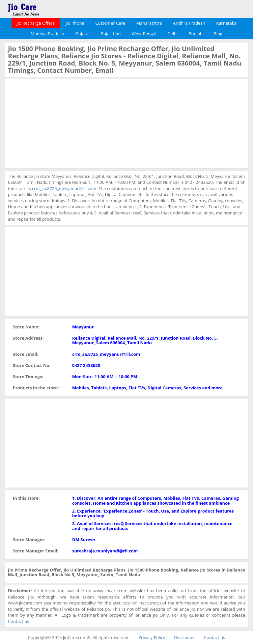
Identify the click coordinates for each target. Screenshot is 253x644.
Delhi (172, 34)
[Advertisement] (57, 123)
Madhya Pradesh (47, 34)
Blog (218, 34)
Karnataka (226, 23)
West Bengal (144, 34)
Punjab (196, 34)
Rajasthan (111, 34)
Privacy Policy (152, 637)
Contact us (18, 621)
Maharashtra (149, 23)
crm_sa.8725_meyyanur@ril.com (64, 188)
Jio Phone (75, 23)
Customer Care (110, 23)
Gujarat (83, 34)
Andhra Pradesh (189, 23)
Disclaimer (184, 637)
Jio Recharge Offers (35, 23)
